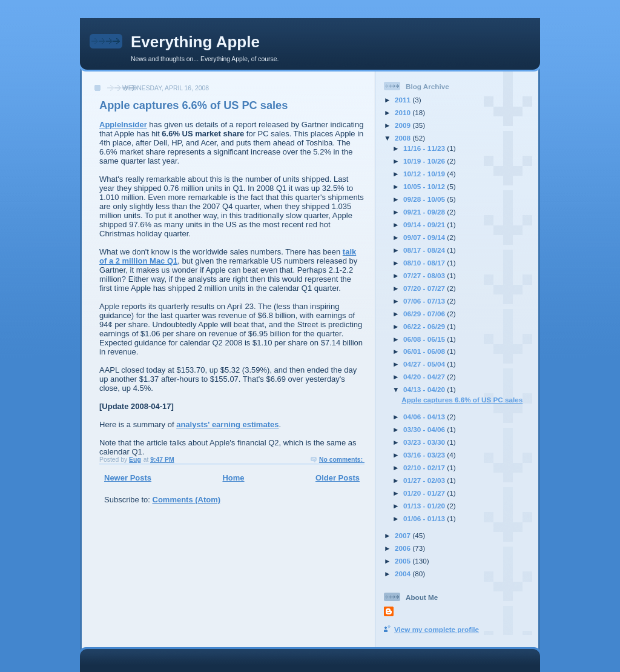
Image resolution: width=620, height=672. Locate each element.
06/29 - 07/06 (425, 314)
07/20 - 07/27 (425, 288)
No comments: (342, 460)
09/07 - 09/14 (425, 237)
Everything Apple (195, 42)
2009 (404, 125)
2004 (404, 574)
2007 (404, 535)
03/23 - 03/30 (425, 442)
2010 (404, 112)
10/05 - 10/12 (425, 186)
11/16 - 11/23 (425, 148)
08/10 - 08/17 (425, 263)
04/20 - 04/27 (425, 377)
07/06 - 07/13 (425, 301)
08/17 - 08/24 (425, 250)
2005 (404, 561)
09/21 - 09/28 (425, 212)
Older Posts (338, 478)
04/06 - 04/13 (425, 417)
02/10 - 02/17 (425, 467)
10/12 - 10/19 (425, 174)
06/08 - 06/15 (425, 339)
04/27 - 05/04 (425, 364)
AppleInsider (123, 125)
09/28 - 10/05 (425, 199)
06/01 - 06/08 (425, 351)
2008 (404, 138)
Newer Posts (128, 478)
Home (233, 478)
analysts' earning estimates (227, 424)
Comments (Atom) (187, 500)
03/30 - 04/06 (425, 429)
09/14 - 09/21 (425, 225)
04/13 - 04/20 (425, 389)
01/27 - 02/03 (425, 480)
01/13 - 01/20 (425, 506)
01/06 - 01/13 (425, 518)
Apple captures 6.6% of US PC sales (193, 105)
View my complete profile (437, 629)
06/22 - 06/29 (425, 326)
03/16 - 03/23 (425, 455)
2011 (404, 100)
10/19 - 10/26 (425, 161)
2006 (404, 548)
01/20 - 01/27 (425, 493)
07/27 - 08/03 (425, 275)
